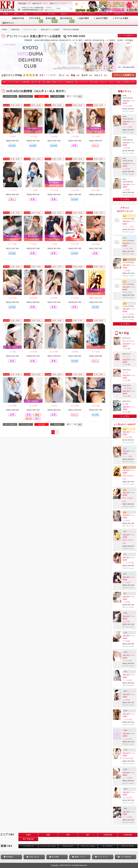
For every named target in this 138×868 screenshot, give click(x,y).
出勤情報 (26, 82)
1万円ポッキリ (120, 14)
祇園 (48, 835)
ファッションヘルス (48, 846)
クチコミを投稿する (124, 75)
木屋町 (28, 835)
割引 (119, 82)
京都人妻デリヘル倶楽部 (129, 102)
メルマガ (105, 14)
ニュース (79, 14)
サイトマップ (103, 857)
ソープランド (28, 846)
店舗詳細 (69, 82)
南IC (88, 835)
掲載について (80, 857)
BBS (16, 14)
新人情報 (47, 82)
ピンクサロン (108, 846)
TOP (4, 82)
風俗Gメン (65, 14)
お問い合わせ (34, 857)
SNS (26, 14)
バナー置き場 (125, 857)
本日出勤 (42, 96)
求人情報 (55, 857)
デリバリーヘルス (88, 846)
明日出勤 (57, 96)
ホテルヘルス (68, 846)
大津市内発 (128, 835)
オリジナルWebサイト (127, 36)
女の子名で (50, 10)
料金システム (58, 82)
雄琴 (68, 835)
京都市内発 (108, 835)
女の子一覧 (36, 82)
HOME (6, 14)
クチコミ (92, 14)
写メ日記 (52, 14)
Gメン (113, 82)
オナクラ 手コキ (128, 846)
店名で (48, 8)
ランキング (38, 14)
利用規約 (10, 857)
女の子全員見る (10, 96)
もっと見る (125, 199)
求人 (77, 82)
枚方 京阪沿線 (28, 839)
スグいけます (14, 82)
